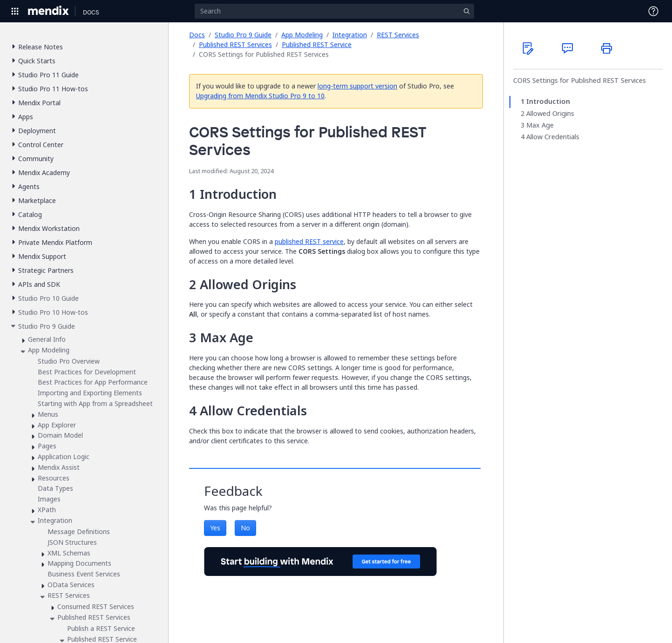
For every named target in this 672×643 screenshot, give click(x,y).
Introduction (548, 102)
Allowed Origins (550, 114)
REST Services (398, 35)
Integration (350, 35)
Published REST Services (235, 44)
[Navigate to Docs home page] (91, 11)
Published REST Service (317, 44)
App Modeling (302, 35)
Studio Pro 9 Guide (243, 35)
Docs (197, 35)
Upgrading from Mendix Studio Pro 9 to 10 (260, 96)
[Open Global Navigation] (15, 11)
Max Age (540, 125)
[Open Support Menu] (653, 11)
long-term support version (357, 86)
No (245, 528)
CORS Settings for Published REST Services (580, 81)
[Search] (334, 11)
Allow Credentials (553, 137)
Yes (215, 528)
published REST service (309, 241)
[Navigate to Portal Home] (49, 11)
